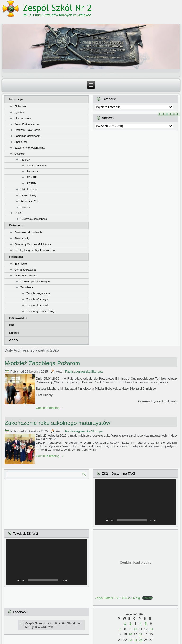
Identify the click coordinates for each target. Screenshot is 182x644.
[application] (135, 502)
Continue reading (50, 408)
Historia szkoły (29, 189)
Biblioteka (20, 106)
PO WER (32, 177)
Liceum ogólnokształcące (35, 281)
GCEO (13, 340)
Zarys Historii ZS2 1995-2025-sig (117, 598)
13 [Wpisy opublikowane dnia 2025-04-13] (151, 629)
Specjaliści (21, 142)
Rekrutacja (16, 257)
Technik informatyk (37, 299)
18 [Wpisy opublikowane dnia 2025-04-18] (141, 634)
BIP (11, 325)
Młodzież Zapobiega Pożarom (42, 363)
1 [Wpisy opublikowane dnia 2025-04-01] (125, 623)
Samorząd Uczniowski (27, 136)
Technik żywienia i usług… (41, 311)
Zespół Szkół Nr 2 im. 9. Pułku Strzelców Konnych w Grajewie (53, 625)
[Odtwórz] (101, 520)
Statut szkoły (22, 238)
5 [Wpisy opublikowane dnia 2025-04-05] (146, 623)
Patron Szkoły (28, 195)
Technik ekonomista (38, 305)
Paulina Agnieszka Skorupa (84, 371)
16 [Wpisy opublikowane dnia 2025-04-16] (130, 634)
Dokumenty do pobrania (28, 232)
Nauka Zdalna (18, 318)
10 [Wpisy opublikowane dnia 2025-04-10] (135, 629)
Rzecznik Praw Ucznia (27, 130)
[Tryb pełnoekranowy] (170, 520)
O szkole (20, 154)
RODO (18, 213)
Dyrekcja (20, 112)
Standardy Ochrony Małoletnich (33, 244)
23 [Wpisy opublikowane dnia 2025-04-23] (130, 640)
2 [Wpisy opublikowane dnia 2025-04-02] (130, 623)
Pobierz (147, 598)
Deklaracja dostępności (34, 219)
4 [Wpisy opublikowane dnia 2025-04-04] (141, 623)
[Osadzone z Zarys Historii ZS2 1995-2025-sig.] (135, 562)
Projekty (25, 160)
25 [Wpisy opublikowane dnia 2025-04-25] (141, 640)
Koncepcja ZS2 (29, 201)
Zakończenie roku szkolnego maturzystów (58, 423)
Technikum (27, 287)
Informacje (16, 99)
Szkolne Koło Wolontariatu (30, 148)
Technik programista (38, 293)
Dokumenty (16, 225)
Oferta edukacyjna (25, 270)
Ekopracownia (23, 118)
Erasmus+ (32, 171)
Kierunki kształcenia (26, 276)
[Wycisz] (162, 520)
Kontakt (14, 333)
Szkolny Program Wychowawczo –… (36, 250)
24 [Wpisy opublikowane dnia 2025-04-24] (135, 640)
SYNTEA (32, 183)
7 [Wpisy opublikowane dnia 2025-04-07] (120, 629)
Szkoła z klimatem (37, 166)
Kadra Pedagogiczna (27, 124)
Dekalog (25, 207)
